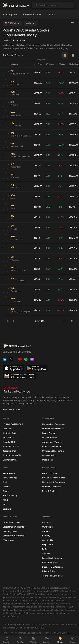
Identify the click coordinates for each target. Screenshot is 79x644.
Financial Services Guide (30, 633)
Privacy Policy (49, 571)
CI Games (14, 105)
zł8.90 (37, 196)
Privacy (13, 633)
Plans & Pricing (49, 491)
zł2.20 (37, 248)
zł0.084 (38, 207)
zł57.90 (38, 72)
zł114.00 (38, 186)
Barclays (7, 509)
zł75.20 (38, 300)
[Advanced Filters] (72, 23)
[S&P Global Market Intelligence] (16, 389)
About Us (47, 522)
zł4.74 (37, 310)
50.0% (60, 269)
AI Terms (46, 633)
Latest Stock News (11, 522)
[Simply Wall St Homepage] (16, 5)
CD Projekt (15, 95)
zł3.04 (37, 103)
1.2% (60, 207)
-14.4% (61, 228)
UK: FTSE (7, 429)
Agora (13, 198)
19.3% (60, 238)
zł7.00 (37, 279)
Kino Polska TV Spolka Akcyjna (21, 136)
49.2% (60, 155)
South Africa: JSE (11, 446)
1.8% (48, 186)
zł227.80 (38, 93)
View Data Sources (11, 409)
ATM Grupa (15, 177)
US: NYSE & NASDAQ (13, 424)
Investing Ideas (10, 15)
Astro (13, 208)
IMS (12, 219)
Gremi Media (16, 115)
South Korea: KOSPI (12, 455)
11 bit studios (16, 126)
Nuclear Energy (50, 437)
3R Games (15, 260)
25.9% (60, 279)
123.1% (61, 145)
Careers (46, 531)
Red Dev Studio (16, 239)
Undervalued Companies (54, 424)
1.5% (48, 134)
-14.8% (61, 93)
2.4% (60, 176)
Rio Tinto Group (10, 495)
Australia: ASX (9, 433)
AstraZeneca (9, 473)
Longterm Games (17, 281)
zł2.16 (37, 217)
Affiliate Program (50, 562)
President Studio (17, 188)
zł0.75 (37, 259)
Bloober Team (16, 167)
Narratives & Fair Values (53, 482)
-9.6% (60, 196)
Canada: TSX (9, 442)
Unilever (6, 487)
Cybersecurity (49, 455)
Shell (5, 482)
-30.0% (61, 72)
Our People (47, 527)
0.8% (48, 176)
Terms (5, 633)
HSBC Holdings (10, 478)
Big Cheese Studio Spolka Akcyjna (21, 312)
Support (46, 553)
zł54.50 (38, 114)
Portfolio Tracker (50, 473)
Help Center (48, 545)
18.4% (60, 134)
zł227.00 (38, 83)
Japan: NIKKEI (9, 451)
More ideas (47, 460)
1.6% (48, 269)
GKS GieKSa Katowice (19, 270)
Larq (12, 250)
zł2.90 (37, 145)
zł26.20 (38, 165)
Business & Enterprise (52, 567)
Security (46, 536)
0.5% (48, 196)
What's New (8, 540)
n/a (59, 186)
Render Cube (16, 301)
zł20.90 (38, 134)
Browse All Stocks (32, 15)
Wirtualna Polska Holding (20, 74)
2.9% (48, 279)
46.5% (60, 114)
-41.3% (61, 217)
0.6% (48, 165)
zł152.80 (38, 124)
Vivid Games (15, 291)
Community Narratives (13, 536)
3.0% (48, 124)
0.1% (48, 93)
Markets (51, 15)
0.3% (48, 300)
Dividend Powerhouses (53, 429)
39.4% (60, 103)
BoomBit (14, 229)
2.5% (48, 72)
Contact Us (47, 540)
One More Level (17, 146)
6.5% (60, 290)
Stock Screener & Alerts (53, 478)
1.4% (48, 228)
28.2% (49, 207)
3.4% (48, 103)
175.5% (61, 83)
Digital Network (17, 84)
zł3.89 (37, 176)
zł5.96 (37, 228)
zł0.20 (37, 269)
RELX (5, 500)
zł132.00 (38, 155)
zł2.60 (37, 238)
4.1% (48, 83)
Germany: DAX (10, 460)
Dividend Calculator (51, 487)
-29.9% (61, 124)
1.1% (48, 310)
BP (4, 504)
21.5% (60, 248)
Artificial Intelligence (52, 446)
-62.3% (61, 310)
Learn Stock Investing (52, 558)
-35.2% (61, 300)
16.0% (49, 114)
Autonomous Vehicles (52, 442)
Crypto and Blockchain (53, 451)
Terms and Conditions (52, 576)
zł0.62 (37, 290)
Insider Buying (49, 433)
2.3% (48, 248)
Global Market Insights (13, 527)
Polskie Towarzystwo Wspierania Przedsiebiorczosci (21, 157)
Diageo (6, 491)
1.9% (48, 217)
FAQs (45, 549)
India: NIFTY (8, 437)
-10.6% (61, 165)
